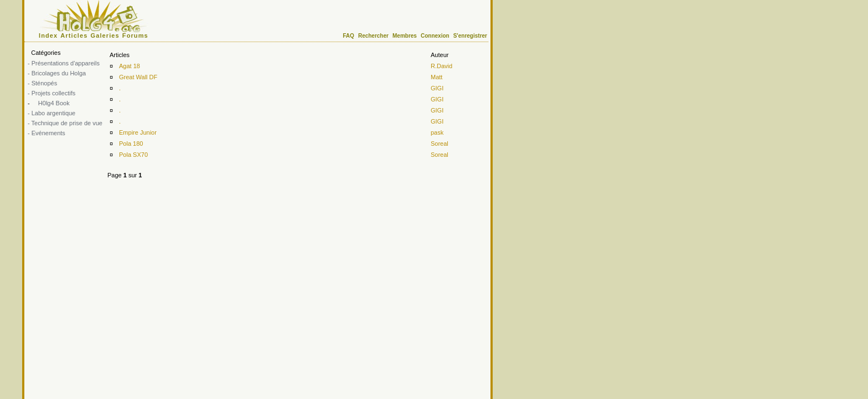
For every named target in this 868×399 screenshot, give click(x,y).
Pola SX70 (133, 155)
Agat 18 (130, 66)
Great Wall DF (138, 77)
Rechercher (373, 36)
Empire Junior (138, 132)
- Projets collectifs (51, 93)
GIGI (437, 88)
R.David (441, 66)
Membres (405, 36)
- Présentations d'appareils (64, 63)
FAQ (348, 36)
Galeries (105, 35)
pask (437, 132)
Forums (135, 35)
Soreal (440, 144)
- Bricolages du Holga (57, 73)
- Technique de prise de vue (65, 123)
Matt (436, 77)
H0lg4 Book (53, 103)
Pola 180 (131, 144)
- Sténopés (42, 83)
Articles (74, 35)
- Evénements (46, 133)
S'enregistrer (470, 36)
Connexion (435, 36)
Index (48, 35)
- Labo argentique (51, 113)
